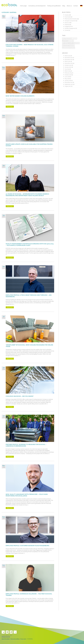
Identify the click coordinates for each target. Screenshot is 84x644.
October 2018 (68, 75)
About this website (6, 639)
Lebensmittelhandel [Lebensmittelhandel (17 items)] (68, 43)
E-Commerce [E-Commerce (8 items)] (74, 38)
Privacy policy (23, 639)
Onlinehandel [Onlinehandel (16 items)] (66, 45)
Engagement (68, 26)
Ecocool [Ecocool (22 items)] (65, 41)
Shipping (67, 25)
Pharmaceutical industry (71, 19)
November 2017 (69, 82)
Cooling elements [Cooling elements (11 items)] (67, 38)
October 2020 (68, 65)
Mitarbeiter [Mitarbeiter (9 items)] (77, 43)
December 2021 (69, 60)
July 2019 (67, 69)
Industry (67, 15)
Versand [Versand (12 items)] (73, 48)
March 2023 (68, 56)
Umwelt (67, 30)
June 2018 (67, 77)
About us (69, 6)
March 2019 (68, 71)
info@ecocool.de (6, 637)
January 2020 (68, 67)
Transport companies (70, 21)
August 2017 (68, 86)
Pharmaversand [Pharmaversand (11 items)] (66, 48)
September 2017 (69, 84)
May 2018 (67, 79)
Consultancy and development (37, 6)
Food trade (68, 17)
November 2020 (69, 63)
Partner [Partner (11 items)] (73, 45)
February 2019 (68, 73)
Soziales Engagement (70, 28)
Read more (10, 58)
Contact (76, 6)
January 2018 (68, 81)
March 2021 (68, 61)
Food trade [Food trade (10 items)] (71, 41)
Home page (23, 6)
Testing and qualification (54, 6)
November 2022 (69, 58)
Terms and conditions (15, 639)
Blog (64, 6)
